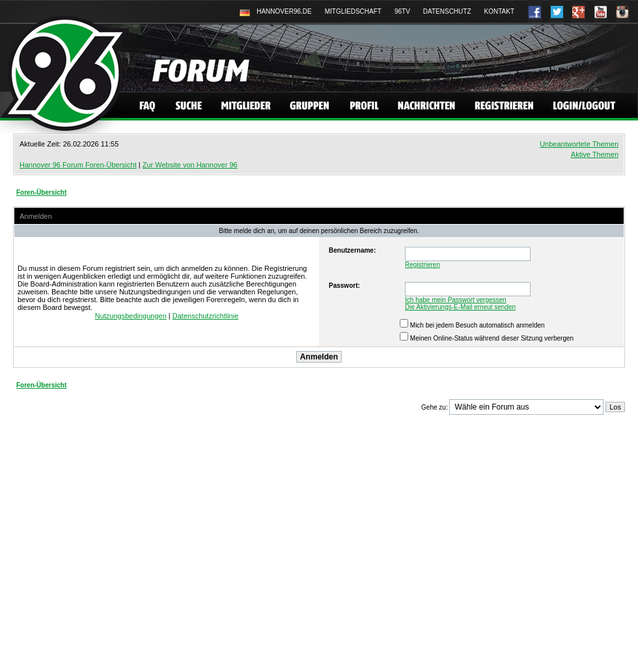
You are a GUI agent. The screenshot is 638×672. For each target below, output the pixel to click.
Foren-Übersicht (41, 192)
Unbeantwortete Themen (579, 144)
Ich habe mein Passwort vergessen (456, 300)
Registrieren (423, 265)
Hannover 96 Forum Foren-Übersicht (78, 165)
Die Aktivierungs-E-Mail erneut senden (460, 307)
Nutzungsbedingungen (131, 316)
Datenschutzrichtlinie (206, 316)
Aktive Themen (595, 154)
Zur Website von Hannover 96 (190, 165)
